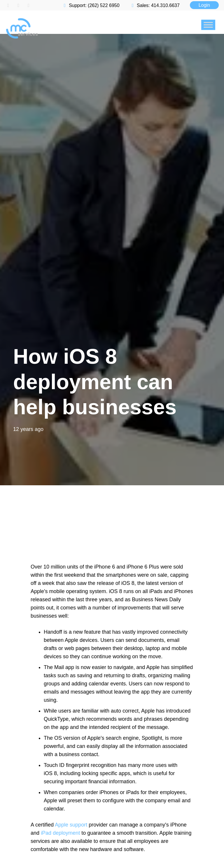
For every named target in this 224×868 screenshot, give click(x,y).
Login (204, 5)
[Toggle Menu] (208, 25)
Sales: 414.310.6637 (155, 5)
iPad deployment (60, 833)
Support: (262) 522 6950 (91, 5)
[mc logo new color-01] (62, 13)
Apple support (71, 825)
